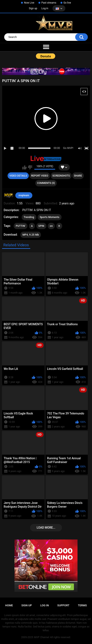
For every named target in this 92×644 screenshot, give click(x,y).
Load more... (46, 528)
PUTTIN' (21, 226)
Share (78, 176)
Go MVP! (68, 148)
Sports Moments (50, 217)
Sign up (33, 8)
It (59, 226)
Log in (45, 8)
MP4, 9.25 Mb (31, 235)
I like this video (24, 167)
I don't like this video (30, 167)
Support (63, 605)
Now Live (29, 3)
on (51, 226)
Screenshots (61, 176)
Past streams (49, 3)
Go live (67, 3)
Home (9, 605)
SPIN (41, 226)
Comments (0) (46, 183)
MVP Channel (42, 637)
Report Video (40, 176)
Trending (29, 217)
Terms (82, 605)
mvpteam (24, 195)
